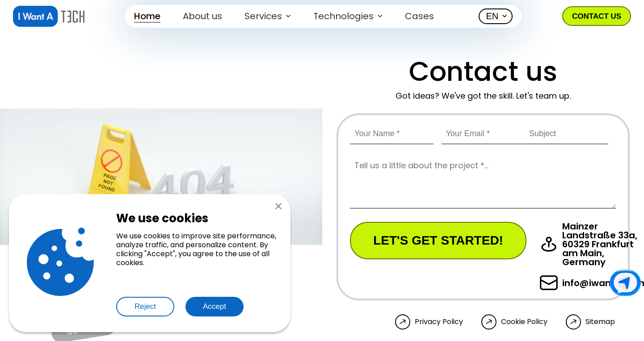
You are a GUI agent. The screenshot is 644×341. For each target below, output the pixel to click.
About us (202, 16)
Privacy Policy (439, 322)
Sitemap (600, 322)
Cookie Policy (524, 322)
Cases (419, 16)
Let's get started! (438, 240)
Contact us (597, 16)
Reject (145, 306)
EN (492, 16)
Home (147, 16)
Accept (215, 306)
